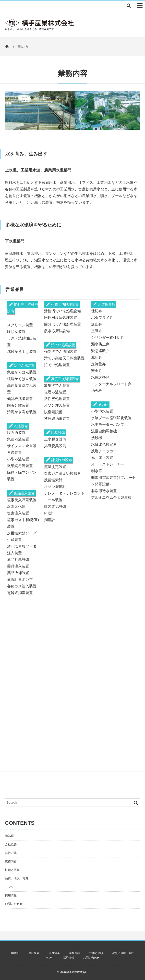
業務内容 (11, 861)
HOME (9, 836)
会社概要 (11, 844)
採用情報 (11, 895)
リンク (9, 887)
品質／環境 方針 (17, 878)
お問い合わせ (14, 904)
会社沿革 (11, 853)
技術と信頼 (12, 870)
